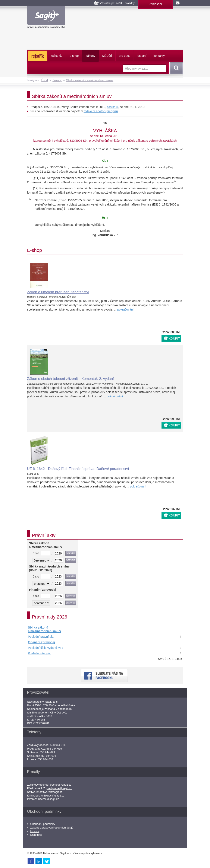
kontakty (159, 56)
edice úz (57, 56)
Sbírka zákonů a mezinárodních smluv (90, 80)
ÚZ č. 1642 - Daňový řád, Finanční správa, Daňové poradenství (78, 469)
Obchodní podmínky (43, 824)
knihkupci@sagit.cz (52, 796)
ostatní (142, 56)
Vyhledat (176, 68)
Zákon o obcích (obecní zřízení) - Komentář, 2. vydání (70, 379)
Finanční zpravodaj (42, 642)
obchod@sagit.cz (61, 785)
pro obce (125, 56)
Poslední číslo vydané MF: (46, 648)
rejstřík (38, 56)
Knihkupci (36, 835)
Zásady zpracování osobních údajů (52, 828)
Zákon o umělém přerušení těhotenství (58, 292)
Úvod (45, 80)
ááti (107, 56)
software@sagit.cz (51, 792)
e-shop (74, 56)
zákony (90, 56)
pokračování (125, 309)
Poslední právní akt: (41, 637)
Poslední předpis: (40, 653)
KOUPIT (174, 338)
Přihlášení (155, 4)
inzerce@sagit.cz (48, 799)
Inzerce (35, 831)
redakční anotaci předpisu (101, 111)
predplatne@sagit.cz (59, 788)
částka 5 (112, 107)
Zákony (57, 80)
